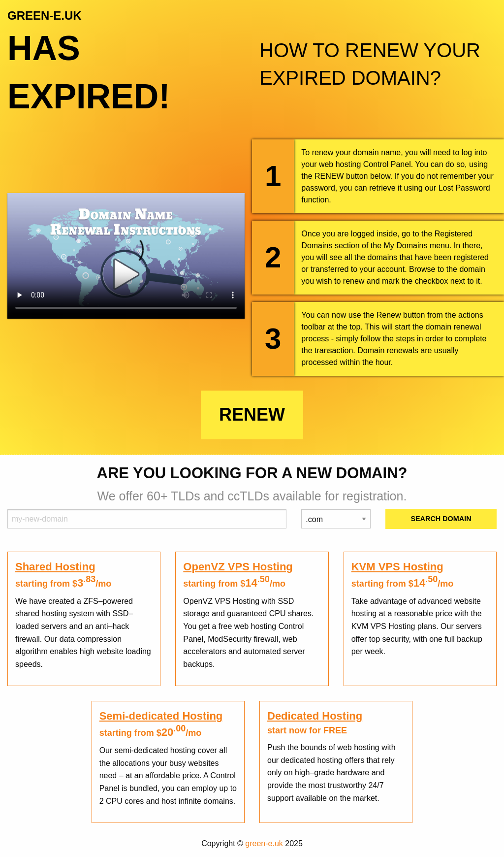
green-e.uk (264, 843)
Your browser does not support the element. (126, 256)
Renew (252, 414)
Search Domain (441, 519)
